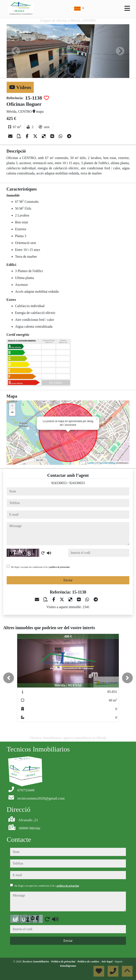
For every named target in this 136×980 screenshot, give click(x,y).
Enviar (68, 580)
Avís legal (107, 961)
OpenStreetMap (107, 463)
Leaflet (91, 463)
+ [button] (12, 406)
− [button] (12, 413)
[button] (9, 678)
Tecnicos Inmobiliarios (36, 961)
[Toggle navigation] (127, 8)
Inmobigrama (68, 966)
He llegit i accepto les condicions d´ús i (40, 567)
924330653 (59, 483)
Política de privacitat (63, 961)
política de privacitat (60, 567)
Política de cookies (89, 961)
